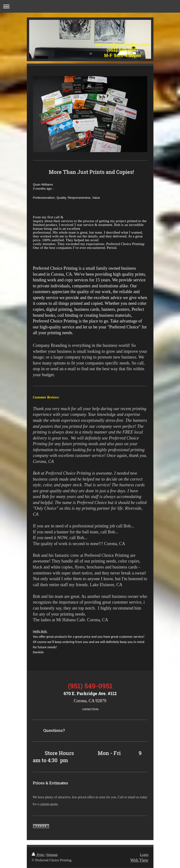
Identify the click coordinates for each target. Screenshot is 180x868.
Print (38, 855)
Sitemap (52, 855)
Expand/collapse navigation (90, 6)
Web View (139, 860)
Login (144, 855)
